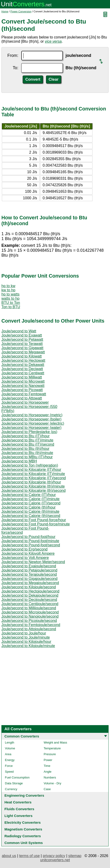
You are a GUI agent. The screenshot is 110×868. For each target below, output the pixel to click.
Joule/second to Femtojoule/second (31, 625)
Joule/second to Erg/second (24, 549)
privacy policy (54, 856)
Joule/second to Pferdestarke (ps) (29, 432)
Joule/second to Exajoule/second (29, 566)
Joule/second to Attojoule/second (29, 629)
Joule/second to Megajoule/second (30, 583)
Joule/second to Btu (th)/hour (25, 449)
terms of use (29, 856)
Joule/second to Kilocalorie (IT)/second (34, 478)
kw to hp (8, 290)
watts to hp (10, 298)
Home (5, 11)
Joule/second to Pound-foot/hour (28, 537)
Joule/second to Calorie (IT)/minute (30, 499)
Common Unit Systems (24, 843)
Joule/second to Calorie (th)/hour (28, 507)
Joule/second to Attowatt (22, 398)
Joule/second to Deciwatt (22, 369)
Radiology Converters (23, 836)
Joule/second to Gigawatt (22, 348)
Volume (10, 748)
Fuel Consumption (17, 777)
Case (47, 789)
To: (15, 68)
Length (10, 742)
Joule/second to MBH (19, 461)
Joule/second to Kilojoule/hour (26, 642)
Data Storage (14, 783)
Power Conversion (21, 11)
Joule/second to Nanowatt (23, 386)
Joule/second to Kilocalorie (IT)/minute (33, 474)
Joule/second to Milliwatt (22, 377)
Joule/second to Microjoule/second (30, 612)
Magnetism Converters (23, 829)
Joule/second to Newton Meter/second (33, 562)
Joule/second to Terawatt (22, 344)
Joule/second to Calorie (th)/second (31, 516)
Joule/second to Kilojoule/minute (28, 646)
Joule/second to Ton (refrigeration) (30, 465)
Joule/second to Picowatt (22, 390)
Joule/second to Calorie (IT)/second (31, 503)
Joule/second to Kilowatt (22, 356)
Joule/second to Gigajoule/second (29, 579)
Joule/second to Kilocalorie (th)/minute (33, 486)
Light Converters (18, 816)
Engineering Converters (24, 795)
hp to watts (10, 294)
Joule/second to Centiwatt (23, 373)
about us (9, 856)
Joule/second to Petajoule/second (29, 570)
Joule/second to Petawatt (22, 339)
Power (48, 760)
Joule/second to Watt (19, 331)
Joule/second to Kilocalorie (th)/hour (31, 482)
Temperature (52, 748)
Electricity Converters (23, 822)
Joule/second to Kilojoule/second (29, 587)
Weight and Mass (55, 742)
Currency (11, 789)
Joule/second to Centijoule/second (30, 604)
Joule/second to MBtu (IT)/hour (27, 457)
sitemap (75, 856)
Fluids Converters (19, 809)
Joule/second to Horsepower (25, 402)
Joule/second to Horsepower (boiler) (31, 419)
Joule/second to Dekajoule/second (30, 595)
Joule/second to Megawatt (23, 352)
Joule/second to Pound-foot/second (31, 545)
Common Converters (22, 736)
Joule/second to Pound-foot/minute (30, 541)
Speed (9, 772)
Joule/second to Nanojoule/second (30, 616)
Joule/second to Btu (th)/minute (27, 453)
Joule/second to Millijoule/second (29, 608)
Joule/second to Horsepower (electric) (33, 423)
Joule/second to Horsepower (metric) (32, 415)
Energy (10, 760)
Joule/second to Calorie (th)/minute (30, 511)
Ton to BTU (11, 307)
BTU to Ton (11, 303)
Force (9, 766)
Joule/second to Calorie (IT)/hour (29, 495)
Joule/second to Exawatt (22, 335)
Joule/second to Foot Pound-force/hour (34, 520)
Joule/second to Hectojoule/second (30, 591)
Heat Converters (18, 802)
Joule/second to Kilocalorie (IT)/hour (31, 470)
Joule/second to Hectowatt (23, 360)
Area (8, 754)
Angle (48, 772)
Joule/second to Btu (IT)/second (28, 444)
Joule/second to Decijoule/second (29, 600)
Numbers (50, 777)
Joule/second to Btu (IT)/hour (25, 436)
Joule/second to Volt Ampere (25, 558)
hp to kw (8, 286)
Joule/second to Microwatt (23, 381)
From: (13, 55)
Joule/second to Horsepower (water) (31, 428)
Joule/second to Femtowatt (24, 394)
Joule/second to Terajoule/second (29, 574)
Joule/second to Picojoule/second (29, 621)
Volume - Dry (52, 783)
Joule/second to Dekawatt (23, 365)
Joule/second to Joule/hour (24, 633)
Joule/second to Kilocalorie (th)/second (34, 491)
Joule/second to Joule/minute (26, 637)
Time (47, 766)
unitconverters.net (55, 860)
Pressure (50, 754)
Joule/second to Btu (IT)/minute (27, 440)
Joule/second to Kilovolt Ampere (28, 553)
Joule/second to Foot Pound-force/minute (36, 524)
